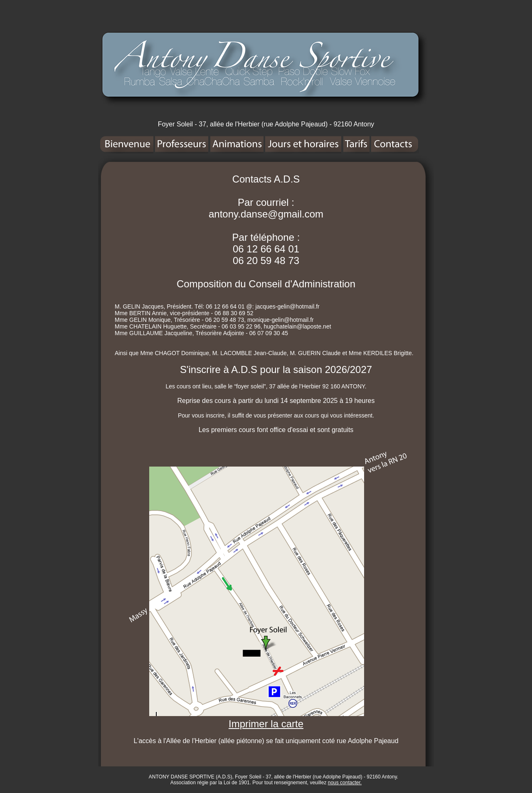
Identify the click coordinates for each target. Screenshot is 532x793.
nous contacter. (345, 783)
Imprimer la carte (266, 724)
